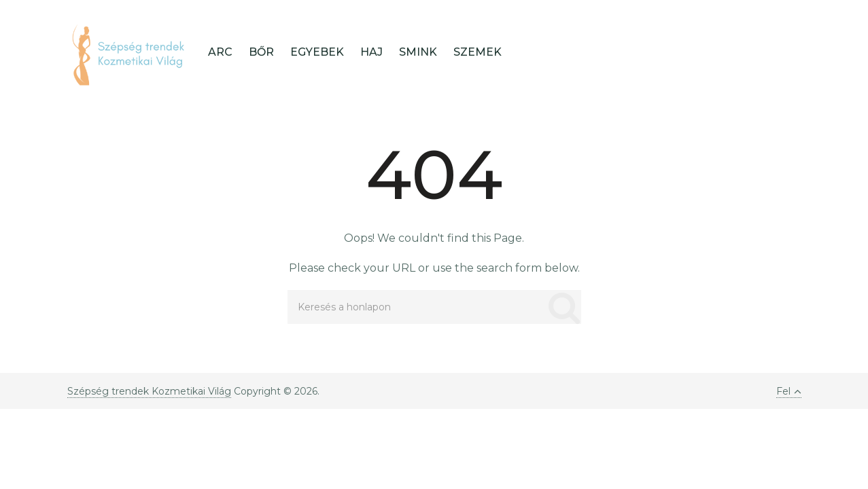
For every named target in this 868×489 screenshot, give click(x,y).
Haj (371, 52)
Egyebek (317, 52)
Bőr (261, 52)
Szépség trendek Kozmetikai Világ (149, 391)
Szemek (478, 52)
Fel (789, 391)
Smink (418, 52)
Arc (220, 52)
